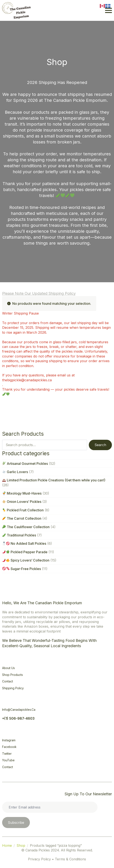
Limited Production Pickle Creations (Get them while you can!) (54, 480)
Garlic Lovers (15, 472)
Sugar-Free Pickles (22, 569)
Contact (8, 681)
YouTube (8, 760)
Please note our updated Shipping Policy (39, 293)
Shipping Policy (13, 688)
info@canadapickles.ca (19, 710)
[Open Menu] (108, 10)
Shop (21, 845)
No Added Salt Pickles (24, 543)
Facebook (9, 747)
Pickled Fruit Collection (23, 510)
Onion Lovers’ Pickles (22, 502)
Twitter (7, 754)
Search (100, 445)
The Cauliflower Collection (26, 527)
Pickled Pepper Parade (25, 552)
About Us (8, 668)
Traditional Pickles (19, 535)
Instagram (9, 740)
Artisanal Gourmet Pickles (25, 464)
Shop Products (13, 675)
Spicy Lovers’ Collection (26, 560)
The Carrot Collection (22, 518)
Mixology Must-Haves (22, 493)
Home (7, 845)
